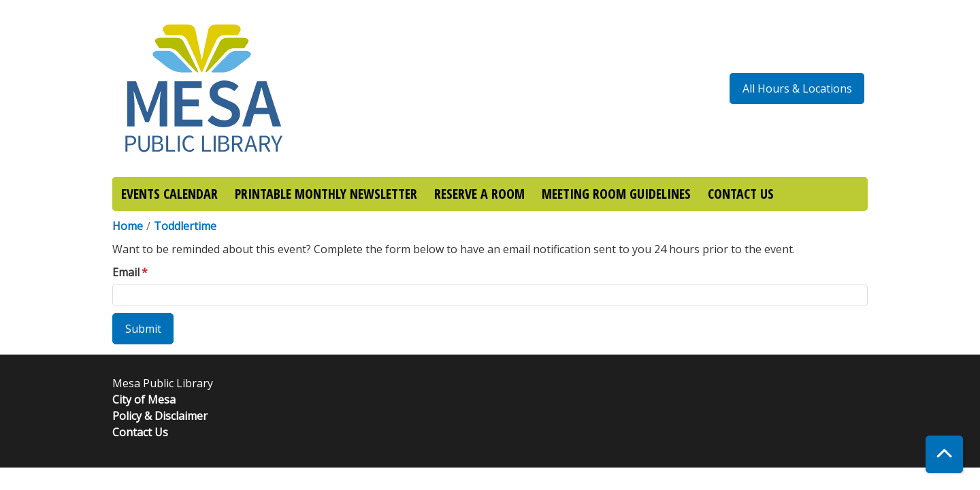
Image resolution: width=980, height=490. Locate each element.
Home (128, 226)
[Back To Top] (944, 454)
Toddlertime (185, 226)
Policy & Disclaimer (160, 416)
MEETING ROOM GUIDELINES (616, 194)
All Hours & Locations (797, 88)
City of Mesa (144, 399)
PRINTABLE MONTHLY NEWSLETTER (326, 194)
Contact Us (140, 432)
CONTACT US (741, 194)
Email (126, 272)
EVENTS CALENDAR (169, 194)
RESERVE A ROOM (479, 194)
